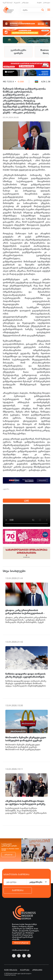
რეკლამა (17, 3)
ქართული (47, 3)
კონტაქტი (25, 3)
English (39, 3)
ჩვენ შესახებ (8, 3)
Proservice (13, 975)
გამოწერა (18, 890)
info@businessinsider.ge (21, 950)
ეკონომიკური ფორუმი (18, 52)
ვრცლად (8, 855)
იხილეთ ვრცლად (21, 943)
